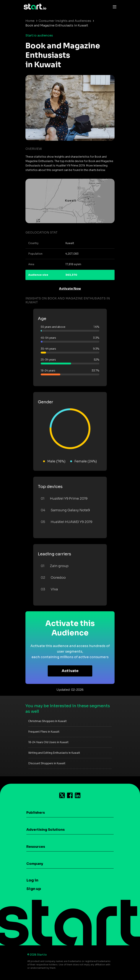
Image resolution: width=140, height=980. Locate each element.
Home (30, 21)
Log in (32, 880)
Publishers (36, 813)
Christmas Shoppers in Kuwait (47, 721)
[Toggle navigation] (114, 7)
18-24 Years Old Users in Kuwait (48, 742)
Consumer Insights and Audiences (65, 21)
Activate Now (70, 289)
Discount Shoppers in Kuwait (47, 763)
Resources (36, 847)
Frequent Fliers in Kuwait (44, 732)
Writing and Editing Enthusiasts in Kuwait (54, 753)
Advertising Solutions (45, 830)
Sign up (34, 889)
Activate (70, 671)
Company (35, 864)
